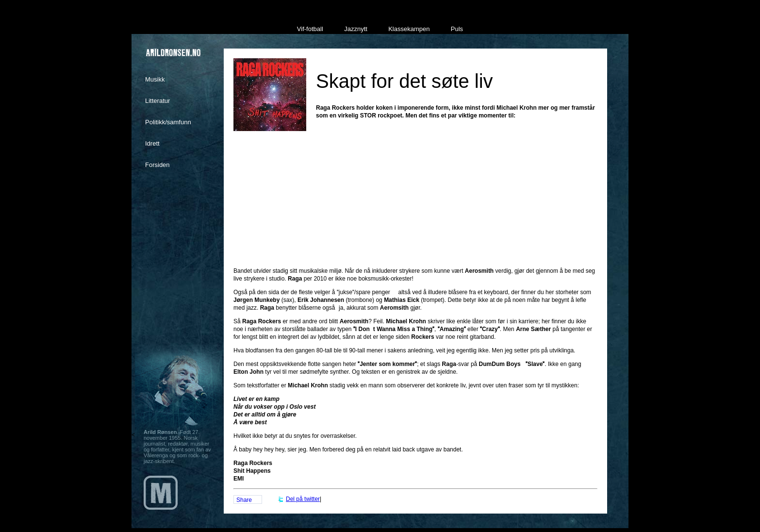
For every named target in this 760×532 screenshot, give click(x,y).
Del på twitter (303, 499)
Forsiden (157, 165)
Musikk (155, 79)
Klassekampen (409, 29)
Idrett (152, 143)
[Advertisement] (415, 209)
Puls (457, 29)
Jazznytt (356, 29)
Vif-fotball (310, 29)
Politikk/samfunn (168, 122)
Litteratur (157, 101)
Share (244, 500)
